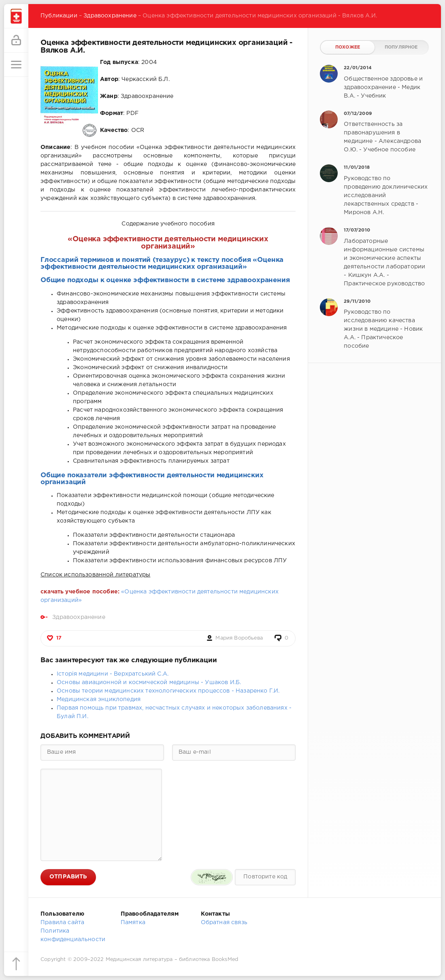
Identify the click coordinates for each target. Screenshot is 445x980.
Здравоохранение (110, 16)
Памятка (133, 923)
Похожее (348, 47)
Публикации (59, 16)
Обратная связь (224, 923)
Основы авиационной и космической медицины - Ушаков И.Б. (149, 682)
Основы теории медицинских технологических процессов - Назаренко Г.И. (168, 691)
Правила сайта (62, 923)
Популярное (401, 47)
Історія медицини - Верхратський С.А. (113, 674)
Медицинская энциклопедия (99, 699)
